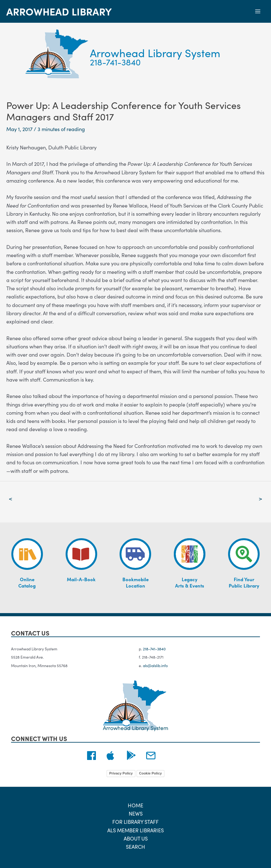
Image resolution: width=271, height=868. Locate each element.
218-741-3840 (116, 62)
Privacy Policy (121, 773)
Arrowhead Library (59, 11)
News (136, 813)
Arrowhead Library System (159, 52)
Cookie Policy (150, 773)
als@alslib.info (155, 665)
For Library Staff (135, 821)
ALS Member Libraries (135, 830)
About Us (136, 838)
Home (135, 805)
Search (135, 846)
